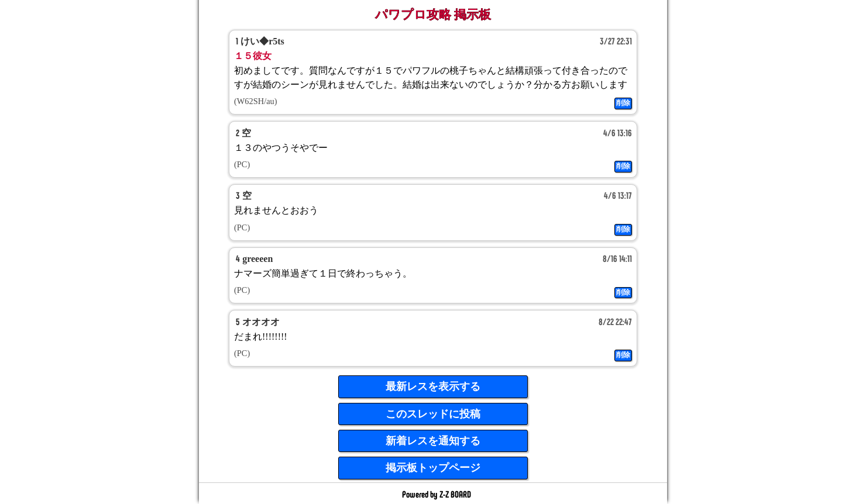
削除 (623, 103)
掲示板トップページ (433, 468)
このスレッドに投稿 (433, 414)
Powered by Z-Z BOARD (437, 494)
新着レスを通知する (433, 441)
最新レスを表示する (433, 386)
